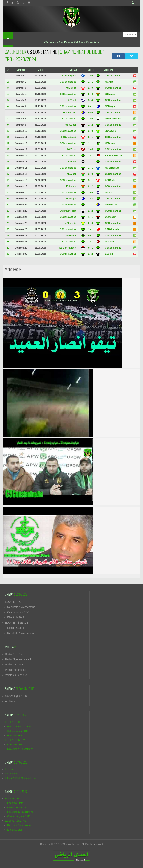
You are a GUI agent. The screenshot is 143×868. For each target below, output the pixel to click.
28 (8, 242)
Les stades (11, 774)
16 (8, 168)
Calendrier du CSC (18, 612)
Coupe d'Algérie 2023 (19, 816)
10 (8, 131)
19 (8, 186)
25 (8, 223)
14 (8, 156)
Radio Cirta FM (14, 654)
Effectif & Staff (15, 617)
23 (8, 211)
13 (8, 149)
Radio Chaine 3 (14, 665)
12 (8, 143)
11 (8, 137)
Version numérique (16, 675)
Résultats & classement (21, 607)
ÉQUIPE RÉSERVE (17, 623)
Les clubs (10, 769)
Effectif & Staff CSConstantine (21, 778)
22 (8, 205)
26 (8, 229)
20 (8, 192)
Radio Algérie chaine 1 (18, 659)
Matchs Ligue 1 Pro (16, 696)
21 (8, 199)
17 (8, 174)
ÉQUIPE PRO (13, 602)
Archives (10, 701)
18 (8, 180)
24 (8, 217)
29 (8, 248)
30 (8, 254)
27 (8, 235)
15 (8, 162)
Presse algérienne (16, 670)
